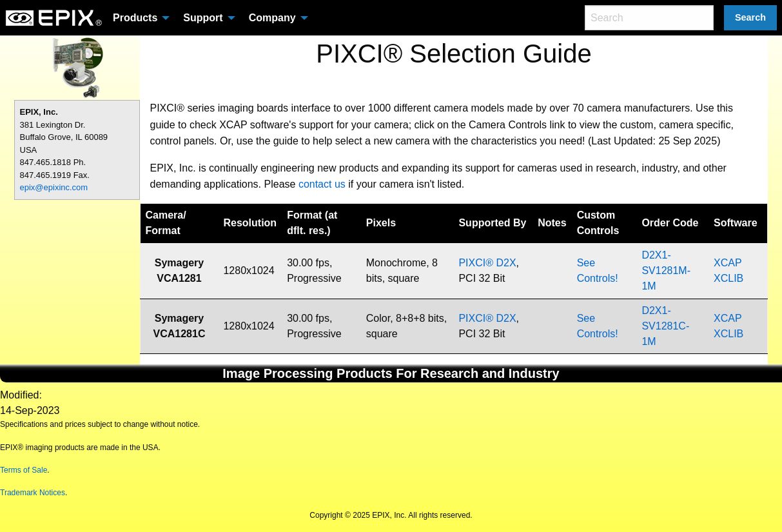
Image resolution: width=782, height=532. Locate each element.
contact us (322, 184)
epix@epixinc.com (54, 187)
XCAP (728, 263)
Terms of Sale (24, 470)
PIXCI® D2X (487, 263)
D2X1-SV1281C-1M (665, 326)
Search (750, 17)
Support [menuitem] (203, 18)
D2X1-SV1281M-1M (666, 271)
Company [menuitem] (272, 18)
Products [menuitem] (135, 18)
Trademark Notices (33, 493)
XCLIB (728, 278)
